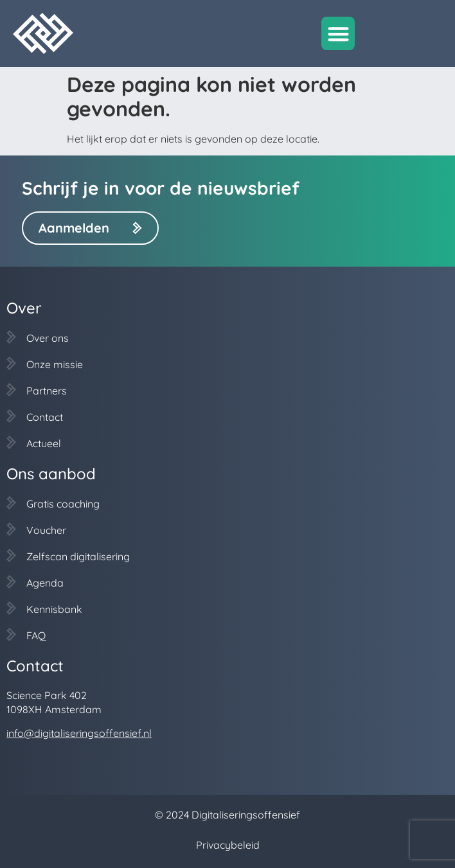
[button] (338, 34)
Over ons (48, 338)
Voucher (46, 530)
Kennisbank (54, 609)
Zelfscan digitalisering (78, 556)
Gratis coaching (63, 504)
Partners (47, 391)
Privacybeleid (228, 845)
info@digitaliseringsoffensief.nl (79, 733)
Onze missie (55, 364)
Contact (45, 417)
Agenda (45, 583)
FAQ (36, 635)
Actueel (44, 443)
